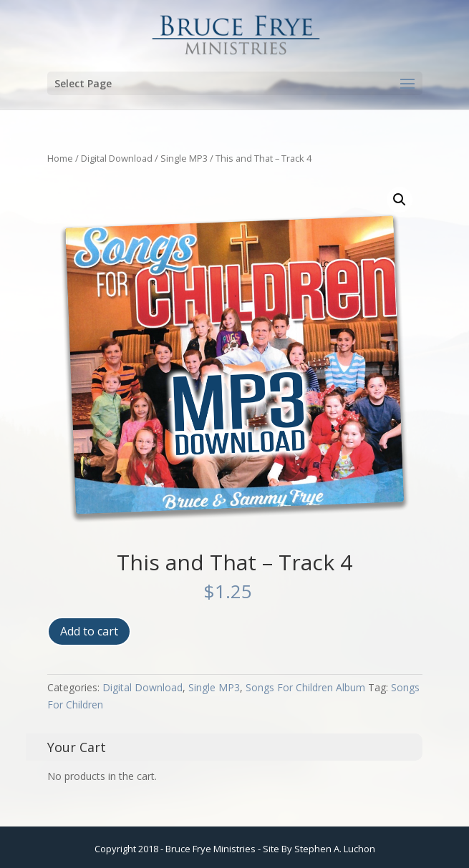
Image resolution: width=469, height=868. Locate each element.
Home (60, 158)
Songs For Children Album (305, 687)
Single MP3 (184, 158)
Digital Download (117, 158)
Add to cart (89, 631)
